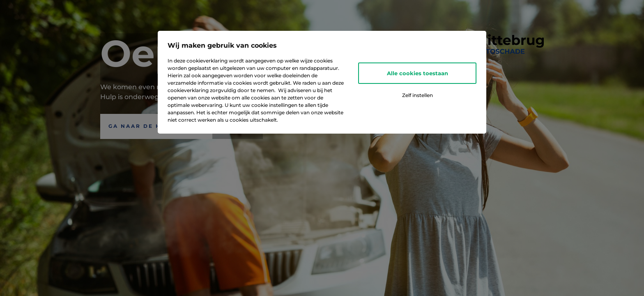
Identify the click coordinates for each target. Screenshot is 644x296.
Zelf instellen (417, 95)
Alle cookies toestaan (417, 73)
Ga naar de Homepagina (156, 126)
